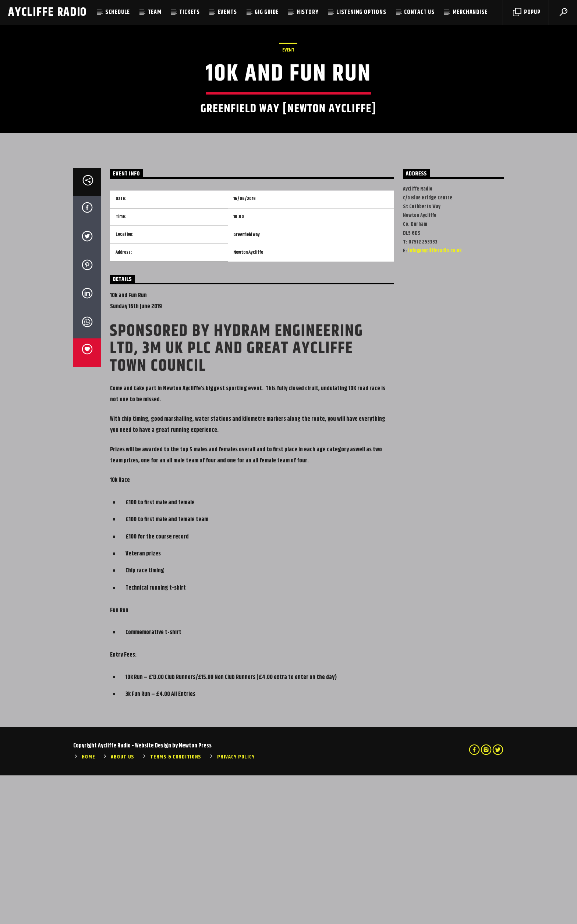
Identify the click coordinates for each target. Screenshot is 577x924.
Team (155, 12)
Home (88, 906)
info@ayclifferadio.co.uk (435, 399)
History (308, 12)
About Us (123, 906)
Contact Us (419, 12)
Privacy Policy (236, 906)
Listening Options (361, 12)
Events (227, 12)
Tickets (190, 12)
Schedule (118, 12)
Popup (527, 12)
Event (288, 124)
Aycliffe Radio (47, 12)
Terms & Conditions (176, 906)
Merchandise (470, 12)
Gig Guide (267, 12)
